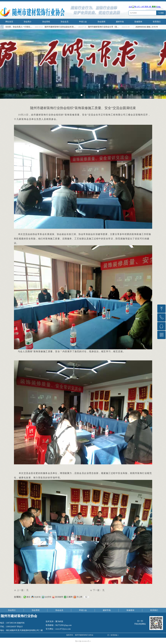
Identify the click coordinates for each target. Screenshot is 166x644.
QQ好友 (37, 597)
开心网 (79, 597)
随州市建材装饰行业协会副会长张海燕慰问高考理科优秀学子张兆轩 (62, 27)
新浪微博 (59, 597)
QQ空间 (48, 597)
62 (86, 597)
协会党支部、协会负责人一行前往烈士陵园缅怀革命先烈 (19, 27)
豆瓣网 (70, 597)
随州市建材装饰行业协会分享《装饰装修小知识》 (105, 27)
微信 (28, 597)
